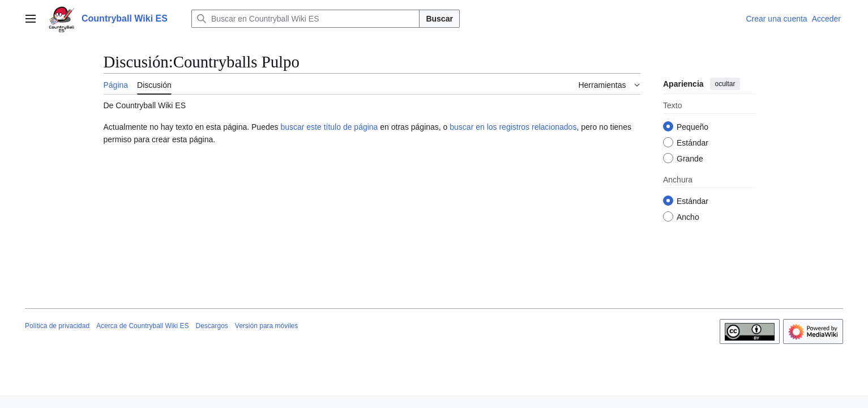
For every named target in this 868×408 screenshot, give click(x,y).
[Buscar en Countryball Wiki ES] (306, 19)
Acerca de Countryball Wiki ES (142, 326)
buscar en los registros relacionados (513, 127)
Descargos (211, 326)
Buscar (439, 19)
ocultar (725, 84)
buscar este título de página (329, 127)
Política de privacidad (57, 326)
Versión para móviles (266, 326)
